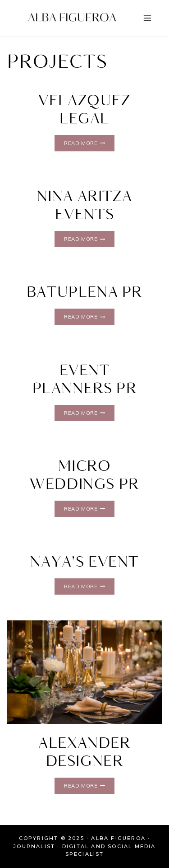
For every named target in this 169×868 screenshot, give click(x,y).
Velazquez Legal (84, 110)
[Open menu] (147, 18)
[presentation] (84, 672)
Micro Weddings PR (84, 476)
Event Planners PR (85, 380)
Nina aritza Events (85, 206)
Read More (89, 143)
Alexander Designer (84, 753)
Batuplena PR (84, 293)
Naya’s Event (84, 562)
